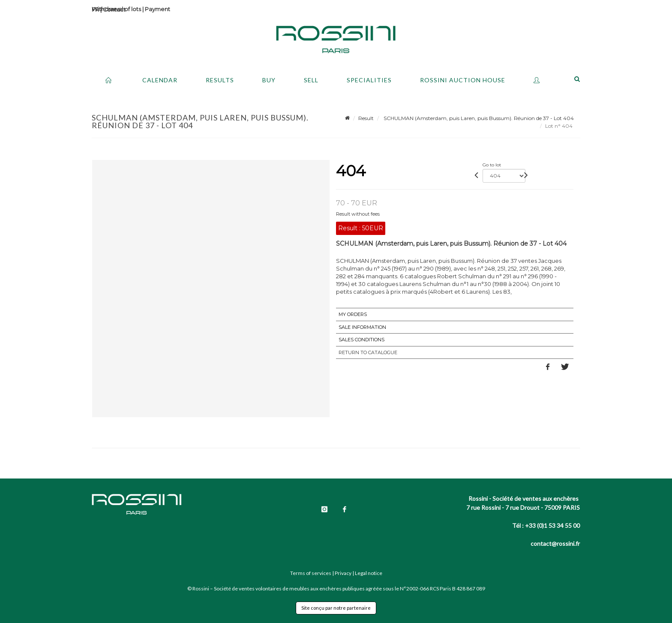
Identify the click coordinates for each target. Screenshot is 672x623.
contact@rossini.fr (555, 543)
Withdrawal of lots (116, 9)
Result (366, 118)
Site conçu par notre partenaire (336, 608)
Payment (157, 9)
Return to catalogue (368, 352)
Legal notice (369, 573)
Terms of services (311, 573)
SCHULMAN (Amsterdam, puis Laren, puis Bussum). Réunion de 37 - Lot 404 (478, 118)
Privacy (343, 573)
